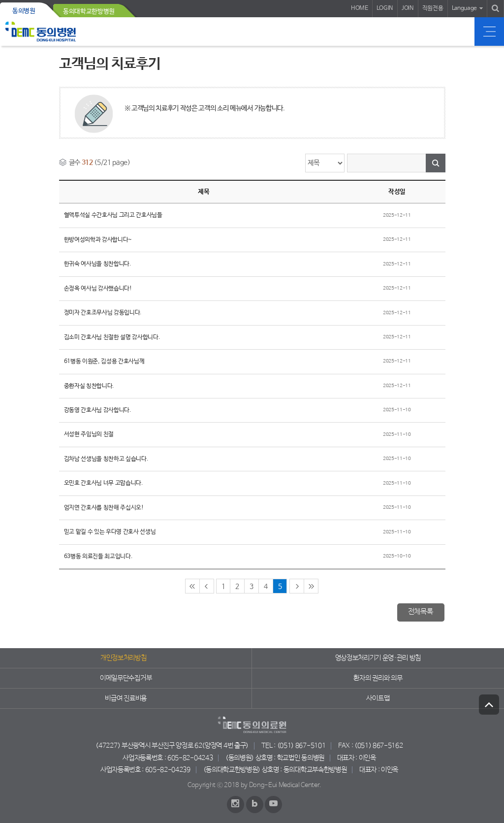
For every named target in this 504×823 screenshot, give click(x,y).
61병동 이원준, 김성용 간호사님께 (104, 362)
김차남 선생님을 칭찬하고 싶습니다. (106, 459)
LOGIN (385, 8)
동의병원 (24, 11)
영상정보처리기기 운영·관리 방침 (378, 658)
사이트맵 (378, 698)
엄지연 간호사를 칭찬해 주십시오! (104, 508)
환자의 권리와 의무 (378, 678)
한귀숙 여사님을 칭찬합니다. (98, 264)
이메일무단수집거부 (126, 678)
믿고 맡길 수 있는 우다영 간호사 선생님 (110, 532)
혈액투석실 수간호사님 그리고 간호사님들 (113, 215)
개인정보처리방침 (123, 658)
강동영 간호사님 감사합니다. (98, 410)
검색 (436, 163)
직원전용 (433, 8)
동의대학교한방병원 (89, 12)
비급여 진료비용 (126, 698)
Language (464, 8)
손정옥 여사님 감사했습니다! (98, 289)
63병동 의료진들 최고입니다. (98, 557)
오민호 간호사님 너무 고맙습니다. (104, 483)
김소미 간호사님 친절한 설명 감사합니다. (112, 337)
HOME (360, 8)
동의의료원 (41, 32)
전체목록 (421, 612)
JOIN (408, 8)
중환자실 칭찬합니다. (89, 386)
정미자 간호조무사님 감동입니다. (103, 313)
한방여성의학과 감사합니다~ (98, 240)
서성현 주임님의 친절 (89, 434)
